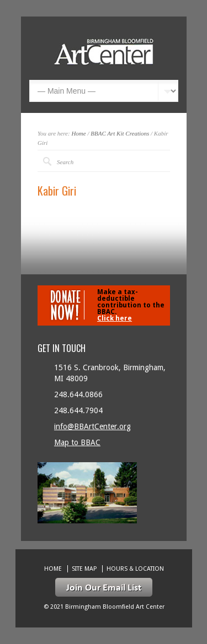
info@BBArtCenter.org (92, 426)
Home (78, 133)
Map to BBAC (77, 442)
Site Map (84, 569)
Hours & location (135, 569)
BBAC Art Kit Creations (120, 133)
